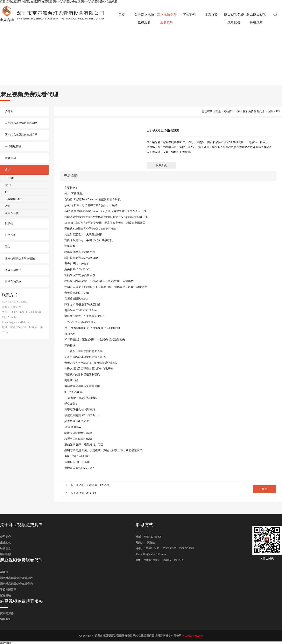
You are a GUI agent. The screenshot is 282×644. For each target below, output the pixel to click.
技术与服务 (7, 613)
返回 (265, 489)
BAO (8, 185)
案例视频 (5, 554)
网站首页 (229, 111)
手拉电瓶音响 (13, 146)
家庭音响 (10, 158)
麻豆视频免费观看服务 (234, 19)
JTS (7, 192)
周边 (8, 247)
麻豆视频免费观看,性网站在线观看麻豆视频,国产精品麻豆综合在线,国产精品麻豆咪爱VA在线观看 (59, 2)
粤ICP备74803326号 (193, 636)
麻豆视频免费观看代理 (167, 19)
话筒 (8, 170)
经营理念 (5, 548)
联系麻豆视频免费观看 (256, 19)
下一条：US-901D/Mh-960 (80, 493)
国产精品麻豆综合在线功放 (21, 123)
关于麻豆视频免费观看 (144, 19)
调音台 (9, 111)
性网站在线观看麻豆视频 (20, 258)
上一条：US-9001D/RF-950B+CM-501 (87, 485)
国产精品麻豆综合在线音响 (21, 135)
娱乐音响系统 (13, 282)
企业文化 (5, 543)
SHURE (9, 178)
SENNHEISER (13, 199)
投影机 (9, 223)
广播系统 (10, 235)
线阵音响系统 (13, 270)
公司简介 (5, 537)
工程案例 (212, 15)
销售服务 (5, 619)
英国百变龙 (12, 213)
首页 (122, 15)
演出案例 (189, 15)
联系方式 (161, 166)
